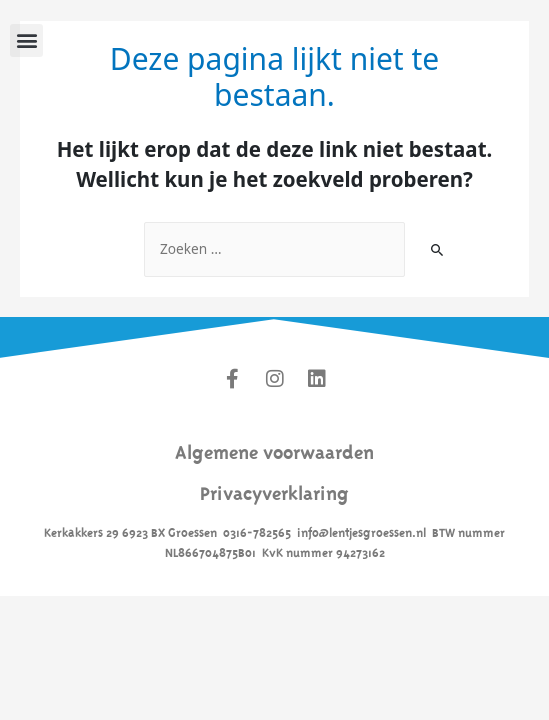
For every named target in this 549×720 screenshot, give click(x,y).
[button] (26, 40)
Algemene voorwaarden (274, 449)
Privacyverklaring (274, 490)
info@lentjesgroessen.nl (361, 531)
